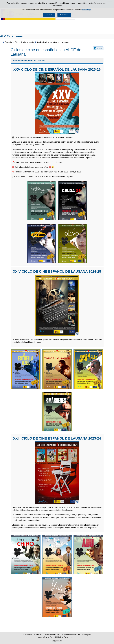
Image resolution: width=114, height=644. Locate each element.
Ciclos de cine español (24, 42)
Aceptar (49, 15)
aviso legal (87, 10)
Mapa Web (42, 637)
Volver (100, 48)
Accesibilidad (55, 637)
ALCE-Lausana (11, 36)
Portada (8, 42)
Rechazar (64, 15)
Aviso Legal (69, 637)
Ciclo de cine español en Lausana (28, 61)
